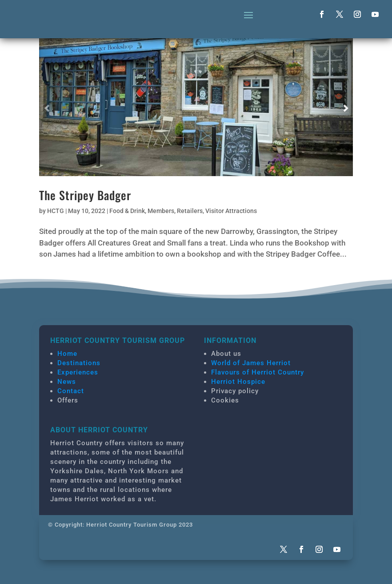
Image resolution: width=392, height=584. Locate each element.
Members (161, 211)
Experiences (78, 372)
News (67, 382)
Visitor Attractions (231, 211)
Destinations (79, 363)
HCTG (56, 211)
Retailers (190, 211)
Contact (71, 391)
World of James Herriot (251, 363)
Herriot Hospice (238, 382)
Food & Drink (127, 211)
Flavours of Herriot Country (258, 372)
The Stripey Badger (85, 195)
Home (67, 354)
